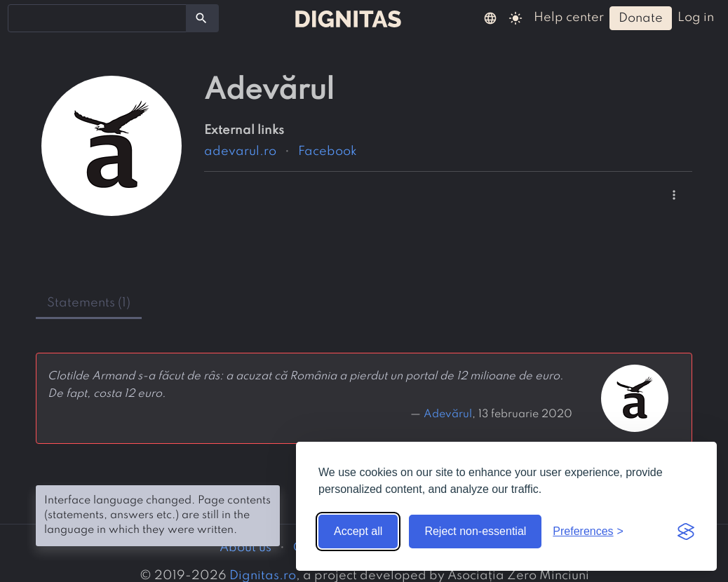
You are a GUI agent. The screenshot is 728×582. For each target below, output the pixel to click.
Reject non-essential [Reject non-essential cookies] (475, 531)
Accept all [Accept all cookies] (358, 531)
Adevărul (448, 414)
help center (569, 18)
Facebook (328, 151)
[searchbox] (21, 18)
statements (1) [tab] (89, 303)
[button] (490, 18)
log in (696, 18)
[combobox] (97, 18)
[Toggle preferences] (588, 532)
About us (245, 548)
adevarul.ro (240, 151)
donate (641, 18)
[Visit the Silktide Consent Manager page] (686, 532)
